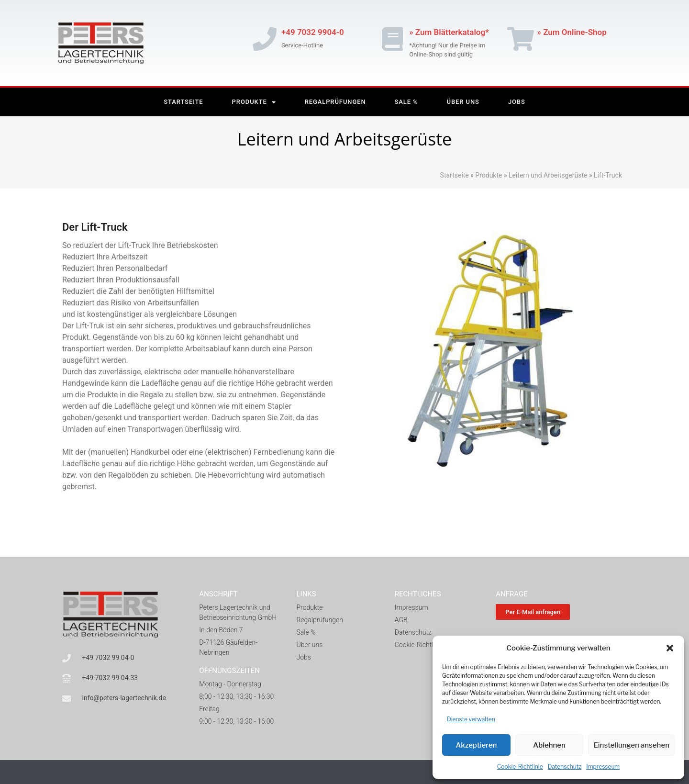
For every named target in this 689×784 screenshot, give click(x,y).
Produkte (254, 102)
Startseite (183, 102)
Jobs (517, 102)
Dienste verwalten (471, 719)
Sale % (406, 102)
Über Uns (463, 102)
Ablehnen (549, 745)
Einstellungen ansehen (631, 745)
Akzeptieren (476, 745)
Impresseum (603, 767)
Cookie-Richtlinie (520, 767)
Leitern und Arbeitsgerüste (548, 175)
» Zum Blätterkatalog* (449, 32)
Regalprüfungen (335, 102)
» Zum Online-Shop (572, 32)
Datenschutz (565, 767)
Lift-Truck (607, 175)
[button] (670, 648)
